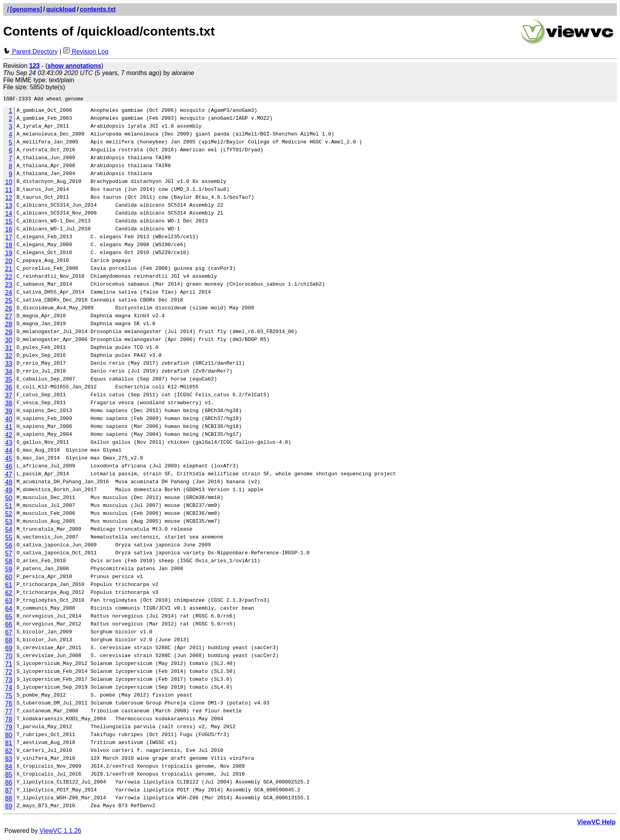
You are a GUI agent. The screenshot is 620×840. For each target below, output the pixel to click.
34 (9, 373)
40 (9, 420)
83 (9, 760)
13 (9, 207)
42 (9, 436)
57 (9, 555)
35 (9, 381)
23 (9, 286)
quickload (61, 9)
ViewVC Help (596, 823)
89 (9, 807)
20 (9, 262)
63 (9, 602)
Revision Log (86, 52)
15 (9, 223)
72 (9, 673)
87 (9, 792)
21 (9, 270)
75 (9, 697)
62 (9, 594)
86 (9, 784)
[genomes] (26, 9)
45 (9, 460)
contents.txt (98, 9)
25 (9, 302)
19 (9, 254)
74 (9, 689)
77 (9, 713)
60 (9, 578)
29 (9, 333)
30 (9, 341)
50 (9, 499)
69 (9, 649)
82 (9, 752)
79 (9, 728)
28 (9, 325)
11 (9, 191)
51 (9, 507)
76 (9, 705)
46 (9, 468)
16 (9, 231)
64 (9, 610)
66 (9, 626)
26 (9, 310)
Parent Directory (30, 52)
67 (9, 634)
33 (9, 365)
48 (9, 483)
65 (9, 618)
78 (9, 720)
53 (9, 523)
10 (9, 183)
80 (9, 736)
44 (9, 452)
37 (9, 396)
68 (9, 641)
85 (9, 776)
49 (9, 491)
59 (9, 570)
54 (9, 531)
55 (9, 539)
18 (9, 246)
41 (9, 428)
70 (9, 657)
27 (9, 317)
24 (9, 294)
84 (9, 768)
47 (9, 476)
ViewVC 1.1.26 (60, 832)
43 (9, 444)
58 (9, 562)
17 (9, 238)
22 (9, 278)
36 (9, 389)
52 (9, 515)
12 (9, 199)
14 (9, 215)
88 (9, 800)
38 (9, 404)
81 (9, 744)
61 (9, 586)
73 (9, 681)
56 (9, 547)
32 (9, 357)
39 (9, 412)
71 (9, 665)
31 (9, 349)
